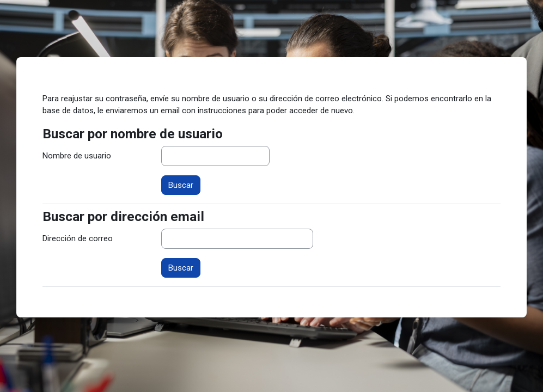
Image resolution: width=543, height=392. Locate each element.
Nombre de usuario (77, 156)
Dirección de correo (78, 238)
